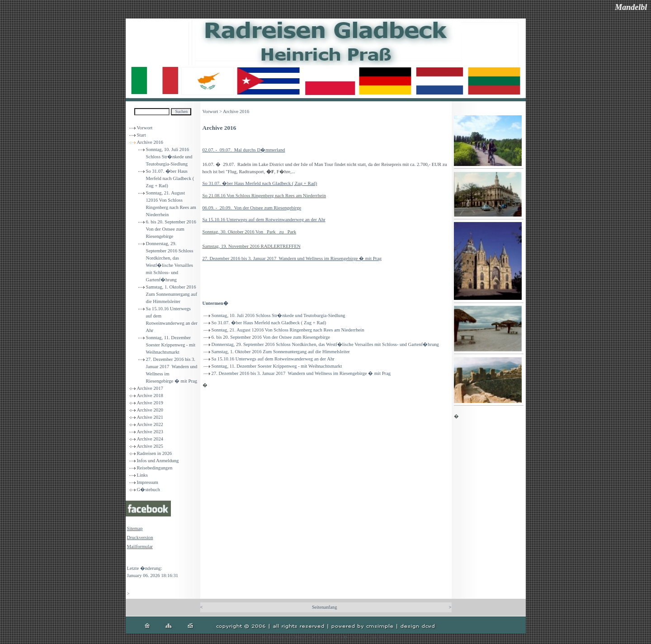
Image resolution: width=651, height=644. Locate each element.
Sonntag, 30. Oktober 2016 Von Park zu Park (250, 232)
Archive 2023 (150, 432)
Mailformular (140, 547)
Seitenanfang (325, 607)
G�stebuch (149, 490)
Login (133, 559)
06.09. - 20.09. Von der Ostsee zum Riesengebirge (252, 208)
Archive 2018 (150, 395)
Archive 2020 (150, 410)
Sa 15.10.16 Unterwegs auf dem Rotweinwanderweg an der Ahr (264, 220)
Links (142, 475)
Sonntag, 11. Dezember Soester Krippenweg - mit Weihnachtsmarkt (171, 345)
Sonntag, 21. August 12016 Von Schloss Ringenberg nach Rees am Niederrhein (288, 330)
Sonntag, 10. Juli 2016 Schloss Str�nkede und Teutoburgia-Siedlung (169, 157)
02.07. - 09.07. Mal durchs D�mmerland (244, 150)
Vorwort (145, 128)
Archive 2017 (150, 388)
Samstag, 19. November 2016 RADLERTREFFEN (252, 246)
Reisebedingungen (155, 468)
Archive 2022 (150, 424)
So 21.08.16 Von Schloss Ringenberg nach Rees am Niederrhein (264, 196)
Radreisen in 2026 (155, 453)
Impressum (148, 482)
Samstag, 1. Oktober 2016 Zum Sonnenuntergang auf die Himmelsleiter (172, 294)
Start (142, 135)
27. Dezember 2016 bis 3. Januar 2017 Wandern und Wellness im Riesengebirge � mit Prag (292, 258)
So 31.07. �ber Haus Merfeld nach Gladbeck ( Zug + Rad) (170, 178)
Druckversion (140, 537)
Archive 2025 (150, 446)
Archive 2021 (150, 417)
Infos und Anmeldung (158, 461)
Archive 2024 (150, 439)
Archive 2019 (150, 403)
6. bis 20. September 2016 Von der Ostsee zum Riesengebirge (171, 229)
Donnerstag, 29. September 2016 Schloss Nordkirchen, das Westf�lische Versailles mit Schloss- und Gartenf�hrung (325, 344)
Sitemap (135, 528)
